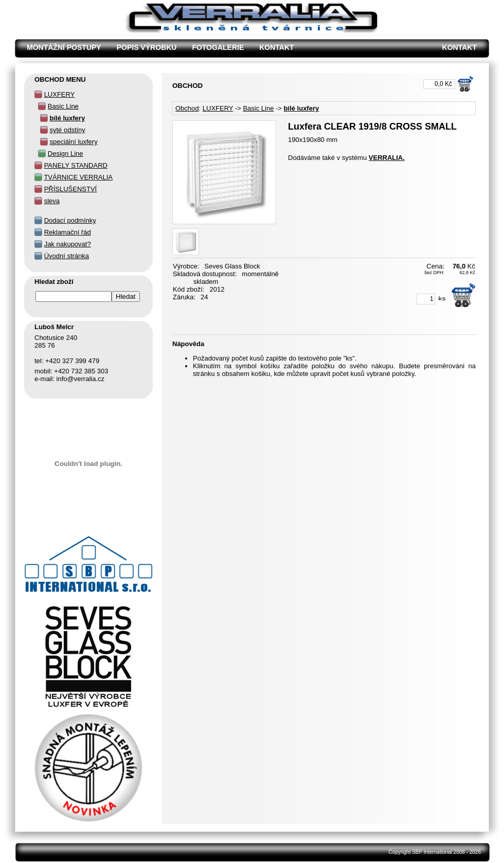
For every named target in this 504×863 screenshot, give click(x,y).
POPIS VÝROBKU (147, 47)
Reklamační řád (68, 232)
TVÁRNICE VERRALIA (78, 177)
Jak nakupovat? (68, 244)
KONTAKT (276, 47)
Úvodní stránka (67, 256)
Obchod (187, 108)
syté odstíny (67, 130)
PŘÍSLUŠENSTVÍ (71, 189)
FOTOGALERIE (218, 47)
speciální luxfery (73, 142)
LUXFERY (218, 108)
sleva (52, 201)
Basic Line (258, 108)
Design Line (66, 154)
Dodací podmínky (70, 220)
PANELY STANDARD (76, 165)
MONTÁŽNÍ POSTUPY (64, 47)
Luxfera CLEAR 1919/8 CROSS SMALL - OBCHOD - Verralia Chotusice (170, 6)
